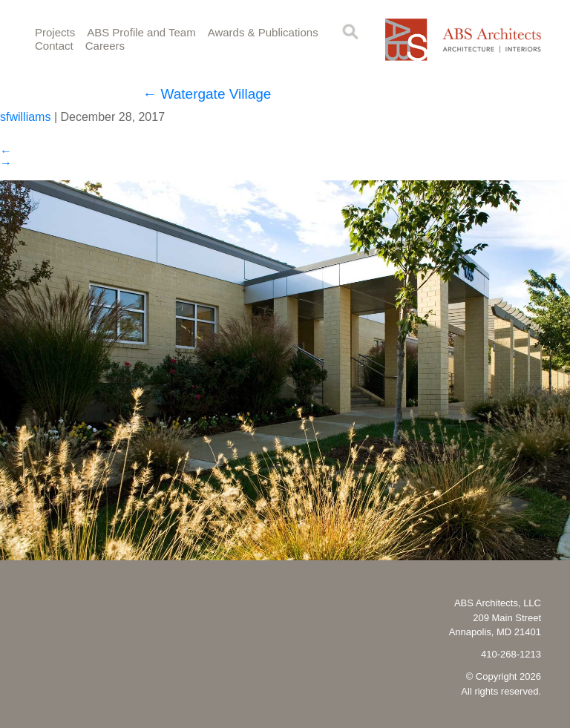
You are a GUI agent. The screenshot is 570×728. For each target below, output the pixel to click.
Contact (54, 46)
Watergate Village (207, 94)
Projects (55, 32)
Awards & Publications (263, 32)
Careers (105, 46)
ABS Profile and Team (141, 32)
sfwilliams (25, 117)
